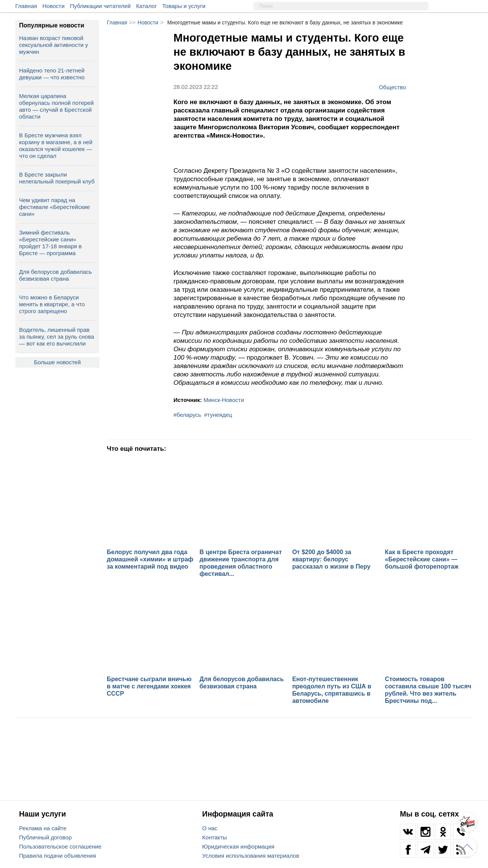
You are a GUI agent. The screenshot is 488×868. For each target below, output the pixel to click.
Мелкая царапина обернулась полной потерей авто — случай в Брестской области (56, 106)
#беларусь (187, 415)
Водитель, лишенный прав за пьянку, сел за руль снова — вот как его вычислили (57, 337)
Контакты (214, 837)
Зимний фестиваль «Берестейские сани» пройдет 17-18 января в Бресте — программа (50, 243)
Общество (392, 87)
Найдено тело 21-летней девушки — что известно (52, 74)
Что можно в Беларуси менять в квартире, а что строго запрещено (52, 304)
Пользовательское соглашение (60, 846)
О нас (210, 828)
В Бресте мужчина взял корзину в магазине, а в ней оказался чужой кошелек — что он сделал (56, 145)
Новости (53, 6)
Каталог (147, 6)
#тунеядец (218, 415)
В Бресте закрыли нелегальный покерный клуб (57, 178)
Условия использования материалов (250, 856)
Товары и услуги (184, 6)
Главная (26, 6)
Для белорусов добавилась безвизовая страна (55, 275)
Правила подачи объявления (58, 856)
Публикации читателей (100, 6)
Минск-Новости (224, 400)
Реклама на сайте (43, 828)
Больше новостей (57, 362)
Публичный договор (45, 837)
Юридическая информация (238, 846)
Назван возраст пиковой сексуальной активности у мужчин (54, 45)
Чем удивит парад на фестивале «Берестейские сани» (55, 207)
